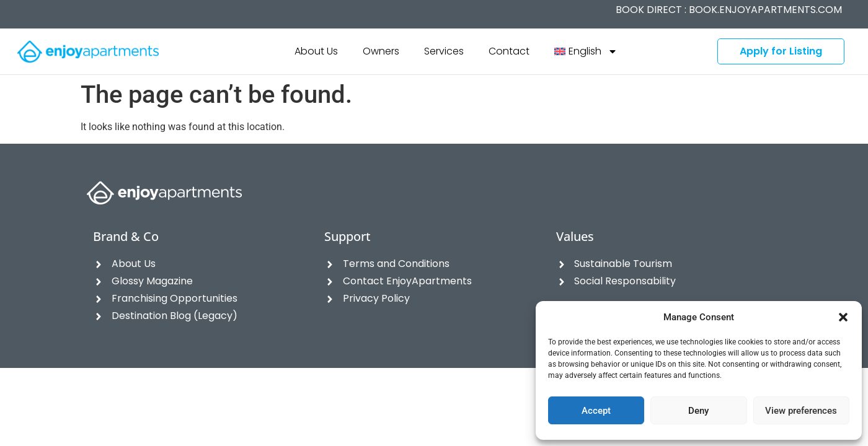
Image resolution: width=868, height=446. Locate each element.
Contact (509, 51)
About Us (316, 51)
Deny (698, 411)
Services (444, 51)
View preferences (801, 411)
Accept (596, 411)
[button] (843, 317)
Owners (381, 51)
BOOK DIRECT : (729, 10)
